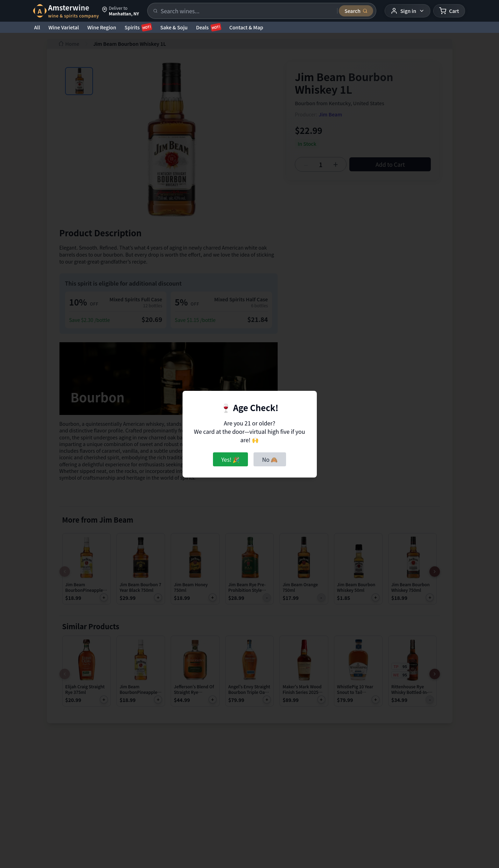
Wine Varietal (64, 27)
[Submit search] (356, 11)
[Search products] (247, 11)
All (37, 27)
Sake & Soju (174, 27)
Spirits (138, 27)
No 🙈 (270, 459)
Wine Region (102, 27)
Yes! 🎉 (231, 459)
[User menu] (408, 11)
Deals (208, 27)
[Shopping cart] (449, 11)
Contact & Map (246, 27)
